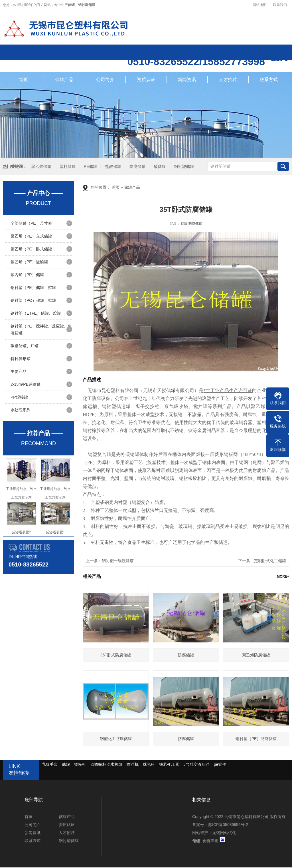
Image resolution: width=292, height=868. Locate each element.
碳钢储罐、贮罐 (25, 346)
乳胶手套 (50, 765)
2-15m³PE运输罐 (26, 385)
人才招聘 (228, 80)
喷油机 (133, 765)
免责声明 (210, 841)
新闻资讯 (187, 80)
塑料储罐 (68, 167)
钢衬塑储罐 (184, 167)
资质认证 (146, 80)
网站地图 (259, 5)
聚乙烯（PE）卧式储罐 (31, 250)
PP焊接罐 (19, 398)
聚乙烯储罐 (41, 167)
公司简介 (105, 80)
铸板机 (80, 765)
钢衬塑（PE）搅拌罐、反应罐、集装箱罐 (41, 330)
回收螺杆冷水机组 (106, 765)
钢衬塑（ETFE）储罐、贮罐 (36, 314)
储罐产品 (64, 80)
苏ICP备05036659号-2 (228, 825)
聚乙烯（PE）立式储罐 (31, 237)
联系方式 (269, 80)
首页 (23, 80)
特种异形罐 (21, 359)
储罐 (184, 224)
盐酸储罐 (113, 167)
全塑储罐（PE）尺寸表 (31, 224)
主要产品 (19, 372)
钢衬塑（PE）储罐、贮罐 (33, 288)
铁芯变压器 (169, 765)
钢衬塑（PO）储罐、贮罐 (33, 301)
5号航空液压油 (196, 765)
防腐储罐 (137, 167)
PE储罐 (91, 167)
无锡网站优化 (224, 833)
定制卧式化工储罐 (270, 561)
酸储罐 (160, 167)
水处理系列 (21, 411)
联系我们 (280, 5)
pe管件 (220, 765)
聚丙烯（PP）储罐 (27, 275)
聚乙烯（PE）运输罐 (29, 262)
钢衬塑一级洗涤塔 (118, 561)
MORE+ (283, 577)
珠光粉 (149, 765)
